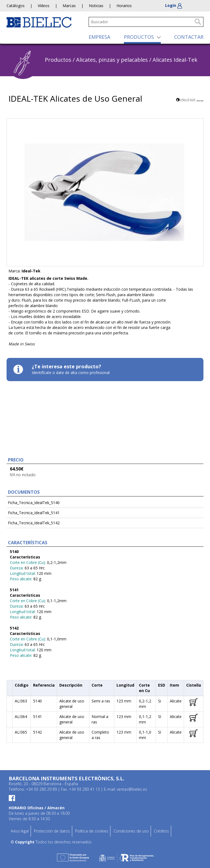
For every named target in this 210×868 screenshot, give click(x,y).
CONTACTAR (189, 37)
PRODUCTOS (139, 37)
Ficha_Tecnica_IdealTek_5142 (34, 523)
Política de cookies (92, 831)
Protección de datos (52, 831)
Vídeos (44, 6)
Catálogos (16, 6)
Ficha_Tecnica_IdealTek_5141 (34, 513)
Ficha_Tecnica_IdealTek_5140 (34, 503)
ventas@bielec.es (132, 789)
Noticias (96, 6)
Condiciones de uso (131, 831)
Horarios (124, 6)
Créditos (161, 831)
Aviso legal (20, 831)
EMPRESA (99, 37)
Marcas (69, 6)
